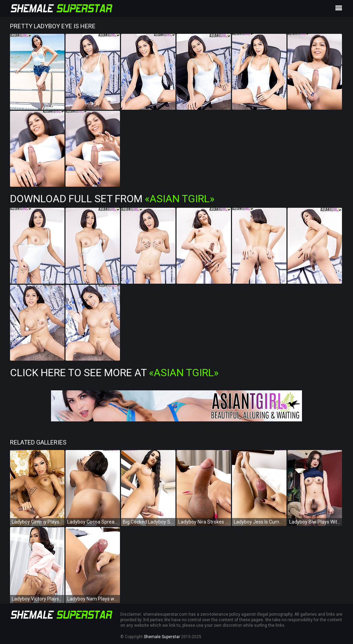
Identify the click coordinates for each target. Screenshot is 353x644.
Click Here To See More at (114, 373)
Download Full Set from (112, 199)
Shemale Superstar (162, 637)
